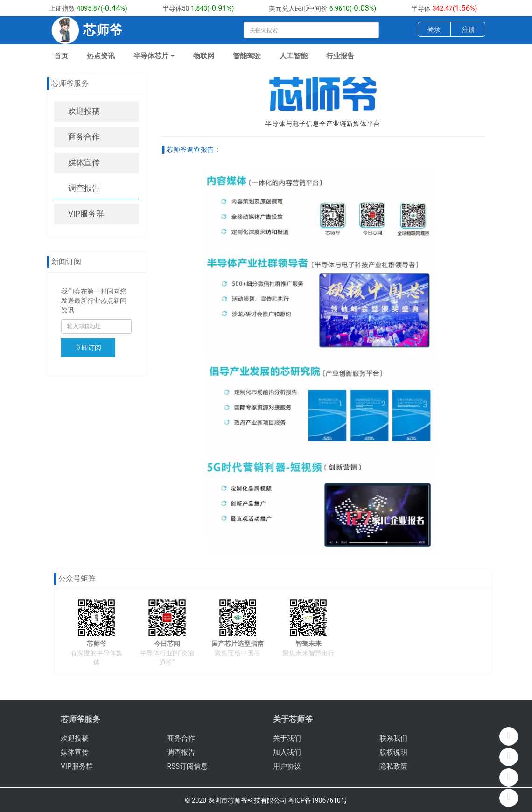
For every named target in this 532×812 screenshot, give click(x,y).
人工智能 (294, 56)
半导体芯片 (154, 56)
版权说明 (393, 752)
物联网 (204, 56)
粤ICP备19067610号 (318, 800)
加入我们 (287, 752)
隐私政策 (393, 766)
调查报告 (84, 188)
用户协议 (287, 766)
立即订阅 (88, 348)
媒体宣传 (84, 162)
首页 (61, 56)
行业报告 (340, 56)
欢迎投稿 (84, 111)
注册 (469, 29)
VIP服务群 (86, 214)
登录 (434, 29)
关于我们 (287, 738)
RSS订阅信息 (188, 766)
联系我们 (393, 738)
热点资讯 (101, 56)
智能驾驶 (247, 56)
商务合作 (84, 137)
